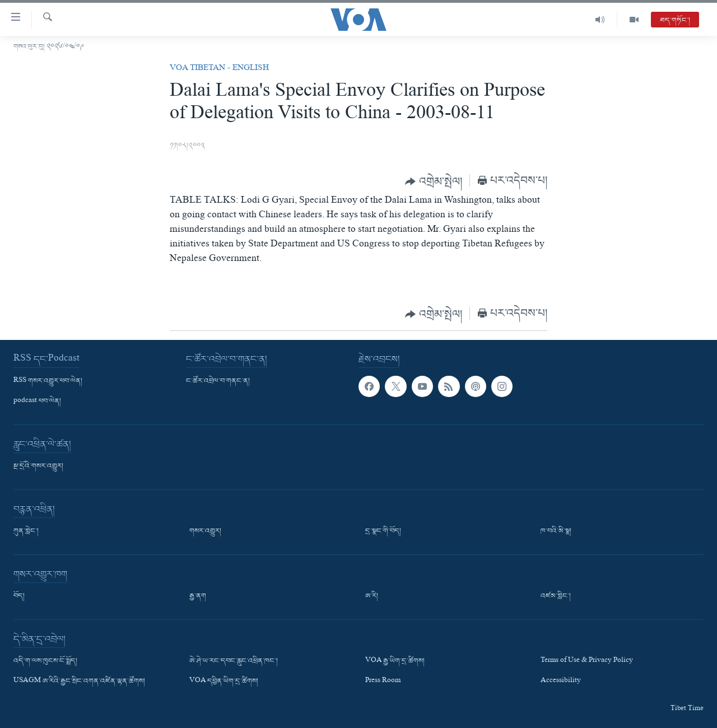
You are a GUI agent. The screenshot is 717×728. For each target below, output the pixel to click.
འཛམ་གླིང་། (556, 596)
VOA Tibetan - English (219, 69)
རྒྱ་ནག (198, 596)
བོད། (19, 596)
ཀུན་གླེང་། (26, 531)
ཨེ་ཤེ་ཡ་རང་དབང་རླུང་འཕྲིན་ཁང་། (234, 661)
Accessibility (561, 682)
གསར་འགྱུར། (205, 531)
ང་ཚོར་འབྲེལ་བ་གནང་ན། (218, 381)
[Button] (434, 181)
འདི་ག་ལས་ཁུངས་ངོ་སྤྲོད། (45, 661)
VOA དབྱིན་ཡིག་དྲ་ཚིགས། (224, 682)
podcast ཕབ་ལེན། (37, 402)
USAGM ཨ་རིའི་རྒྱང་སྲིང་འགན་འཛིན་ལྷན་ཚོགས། (79, 682)
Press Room (383, 682)
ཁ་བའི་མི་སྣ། (556, 531)
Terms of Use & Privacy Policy (587, 661)
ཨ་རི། (372, 596)
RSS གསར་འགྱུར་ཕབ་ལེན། (48, 381)
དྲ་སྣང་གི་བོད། (383, 531)
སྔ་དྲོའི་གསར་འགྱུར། (38, 466)
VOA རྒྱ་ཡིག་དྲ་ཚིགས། (395, 661)
